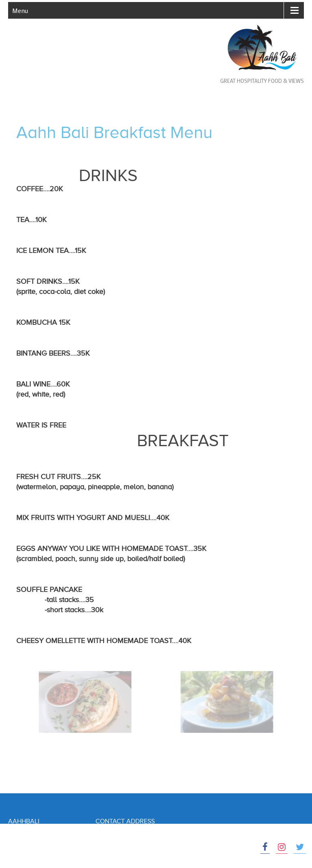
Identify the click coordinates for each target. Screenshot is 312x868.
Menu (20, 10)
